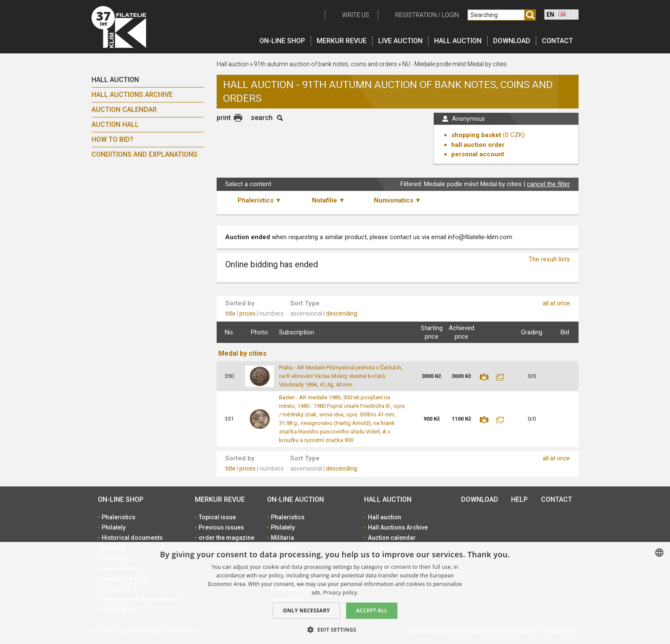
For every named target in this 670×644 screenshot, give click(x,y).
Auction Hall (115, 124)
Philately (114, 527)
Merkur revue (342, 41)
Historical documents (132, 538)
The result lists (549, 259)
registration (416, 15)
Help (519, 499)
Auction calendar (124, 110)
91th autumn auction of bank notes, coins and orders (325, 64)
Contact (557, 41)
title (230, 313)
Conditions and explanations (144, 154)
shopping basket (476, 135)
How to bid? (112, 139)
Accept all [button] (372, 610)
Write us (356, 15)
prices (247, 313)
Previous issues (221, 527)
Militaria (282, 538)
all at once (556, 303)
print (224, 118)
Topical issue (217, 517)
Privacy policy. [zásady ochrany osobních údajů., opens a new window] (341, 593)
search (262, 118)
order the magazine (226, 538)
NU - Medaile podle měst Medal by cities (454, 64)
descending (342, 313)
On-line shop (282, 41)
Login (450, 15)
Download (512, 41)
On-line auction (295, 499)
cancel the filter (548, 184)
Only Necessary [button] (306, 610)
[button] (335, 629)
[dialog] (335, 593)
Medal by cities (242, 353)
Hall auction (458, 41)
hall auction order (478, 145)
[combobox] (659, 553)
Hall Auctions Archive (132, 95)
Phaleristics (119, 517)
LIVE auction (400, 41)
